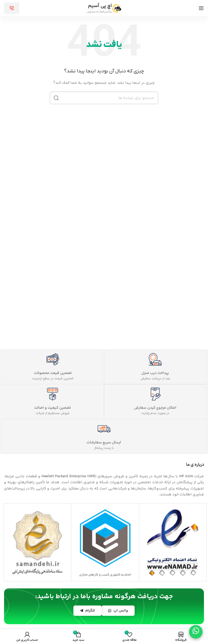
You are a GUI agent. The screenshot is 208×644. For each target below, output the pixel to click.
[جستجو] (104, 98)
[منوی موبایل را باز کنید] (201, 8)
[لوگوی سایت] (104, 8)
